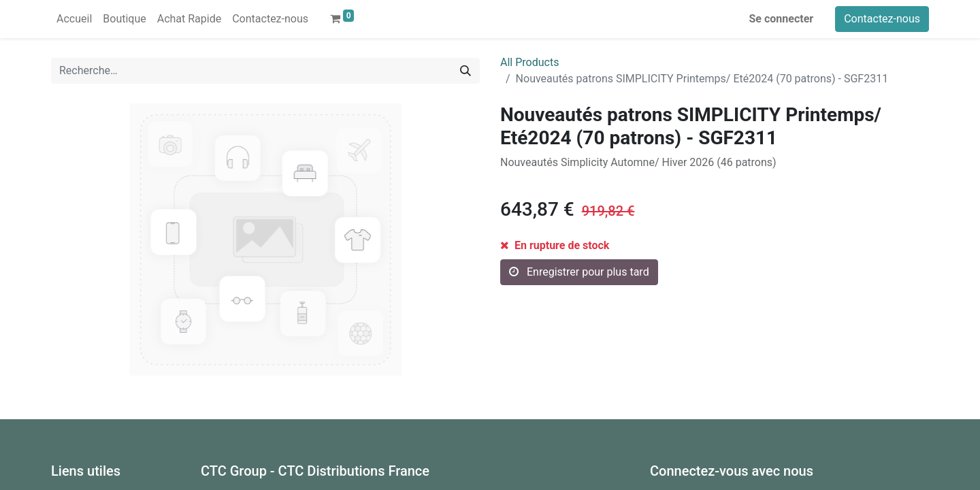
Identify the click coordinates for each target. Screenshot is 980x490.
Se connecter (782, 19)
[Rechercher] (465, 71)
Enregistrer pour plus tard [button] (579, 272)
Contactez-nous (882, 19)
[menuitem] (74, 19)
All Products (529, 62)
